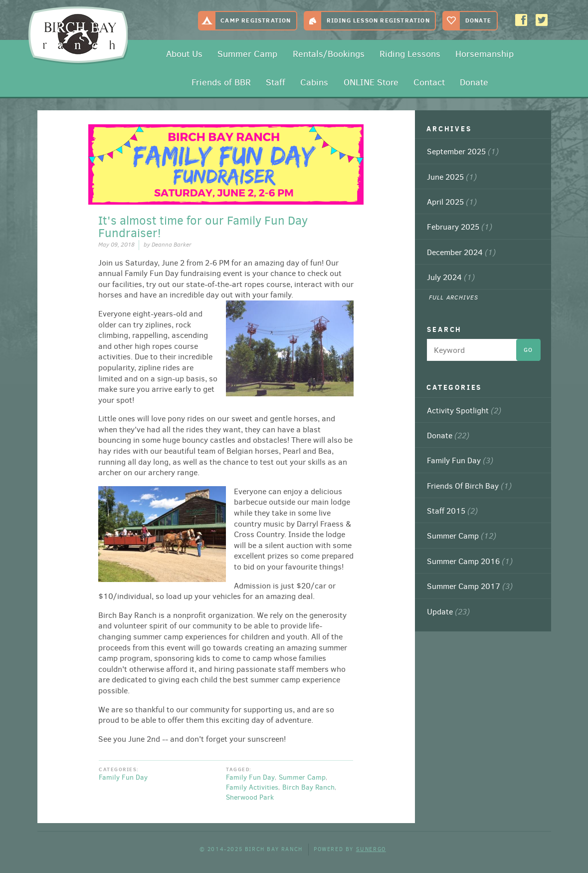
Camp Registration (256, 20)
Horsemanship (485, 54)
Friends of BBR (221, 82)
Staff (276, 82)
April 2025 (452, 202)
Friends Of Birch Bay (469, 486)
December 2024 (461, 252)
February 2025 (460, 227)
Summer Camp (247, 54)
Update (448, 611)
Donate (478, 20)
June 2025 (452, 177)
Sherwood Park (250, 797)
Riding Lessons (410, 54)
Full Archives (454, 297)
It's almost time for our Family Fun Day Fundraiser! (203, 227)
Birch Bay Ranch (75, 33)
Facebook (522, 20)
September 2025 (463, 151)
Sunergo (371, 849)
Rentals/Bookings (329, 54)
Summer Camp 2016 (470, 561)
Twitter (543, 20)
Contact (429, 82)
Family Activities (252, 787)
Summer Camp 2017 (470, 586)
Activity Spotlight (464, 410)
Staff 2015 (452, 511)
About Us (184, 54)
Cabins (314, 82)
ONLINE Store (371, 82)
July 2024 (451, 277)
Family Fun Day (123, 777)
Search (444, 329)
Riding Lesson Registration (378, 20)
